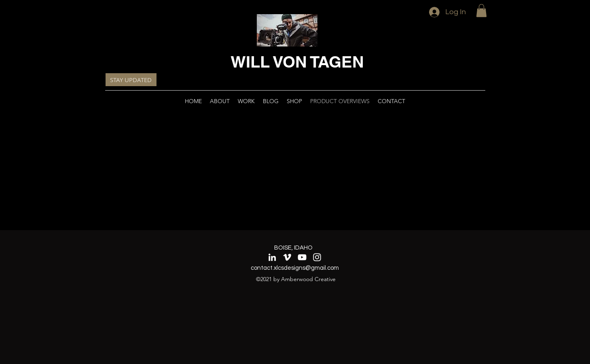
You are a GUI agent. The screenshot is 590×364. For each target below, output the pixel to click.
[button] (481, 11)
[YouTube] (302, 257)
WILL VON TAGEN (297, 62)
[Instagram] (317, 257)
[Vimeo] (287, 257)
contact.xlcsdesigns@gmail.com (295, 268)
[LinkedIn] (272, 257)
